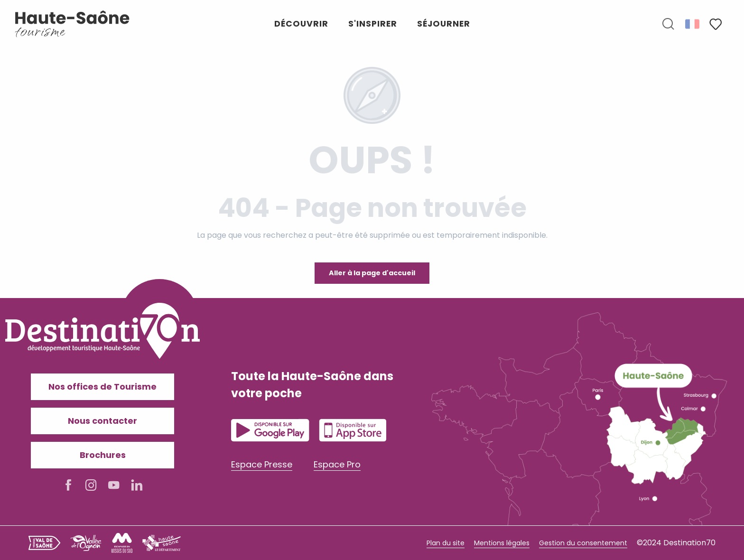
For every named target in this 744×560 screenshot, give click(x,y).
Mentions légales (502, 543)
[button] (668, 24)
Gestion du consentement (583, 543)
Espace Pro (337, 464)
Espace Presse (262, 464)
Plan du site (446, 543)
